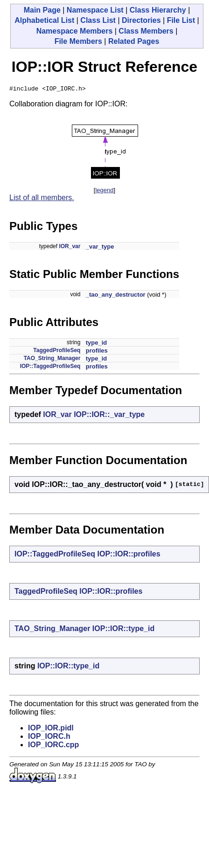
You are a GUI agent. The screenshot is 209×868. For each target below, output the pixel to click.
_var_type (100, 248)
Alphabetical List (44, 20)
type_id (97, 344)
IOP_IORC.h (49, 738)
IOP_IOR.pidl (51, 729)
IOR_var (70, 248)
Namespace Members (75, 31)
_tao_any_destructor (116, 296)
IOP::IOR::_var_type (109, 416)
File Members (78, 41)
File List (181, 20)
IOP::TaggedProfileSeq (50, 368)
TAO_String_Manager (52, 360)
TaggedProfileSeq (57, 352)
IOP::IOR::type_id (123, 630)
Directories (141, 20)
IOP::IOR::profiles (129, 555)
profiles (97, 352)
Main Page (42, 10)
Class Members (146, 31)
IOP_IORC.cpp (53, 746)
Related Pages (134, 41)
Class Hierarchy (158, 10)
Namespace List (95, 10)
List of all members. (42, 199)
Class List (98, 20)
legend (104, 191)
